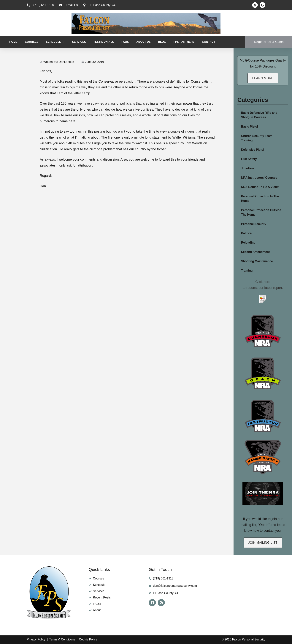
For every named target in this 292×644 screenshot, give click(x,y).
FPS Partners (184, 42)
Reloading (248, 243)
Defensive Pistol (253, 150)
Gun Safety (249, 159)
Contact (209, 42)
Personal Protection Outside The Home (261, 213)
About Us (143, 42)
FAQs (125, 42)
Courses (32, 42)
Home (13, 42)
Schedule (55, 42)
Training (247, 271)
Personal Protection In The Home (260, 199)
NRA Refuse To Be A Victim (260, 187)
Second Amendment (255, 252)
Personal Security (254, 224)
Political (247, 233)
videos (190, 131)
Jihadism (247, 169)
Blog (162, 42)
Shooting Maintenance (257, 261)
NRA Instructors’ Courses (259, 178)
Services (79, 42)
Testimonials (104, 42)
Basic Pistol (249, 127)
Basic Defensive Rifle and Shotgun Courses (259, 115)
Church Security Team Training (257, 138)
